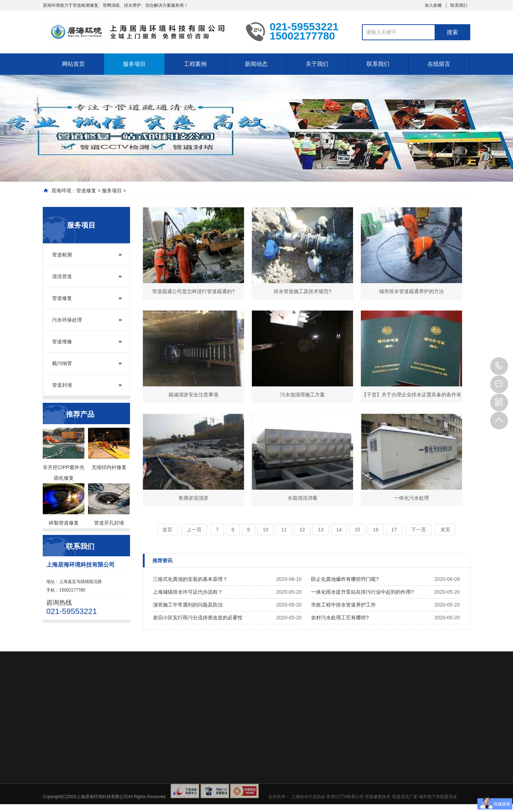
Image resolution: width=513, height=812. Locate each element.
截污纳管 (62, 363)
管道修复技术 (378, 797)
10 (265, 530)
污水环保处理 (67, 320)
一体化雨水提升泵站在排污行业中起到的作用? (362, 592)
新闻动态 (256, 64)
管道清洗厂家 (405, 797)
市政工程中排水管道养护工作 (343, 605)
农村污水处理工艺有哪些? (340, 618)
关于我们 (317, 64)
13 (321, 530)
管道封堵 (62, 385)
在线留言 (439, 64)
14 (339, 530)
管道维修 (62, 342)
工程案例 (195, 64)
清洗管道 (62, 276)
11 (284, 530)
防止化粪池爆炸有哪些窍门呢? (345, 579)
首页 (167, 530)
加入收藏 (433, 5)
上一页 (194, 530)
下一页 (419, 530)
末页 (445, 530)
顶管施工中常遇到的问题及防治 (188, 605)
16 (376, 530)
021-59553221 (499, 366)
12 (302, 530)
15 (357, 530)
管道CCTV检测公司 (345, 797)
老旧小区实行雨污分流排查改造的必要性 (198, 618)
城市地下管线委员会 (438, 797)
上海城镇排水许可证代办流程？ (188, 592)
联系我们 (459, 5)
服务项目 (134, 64)
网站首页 (73, 64)
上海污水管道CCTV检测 (139, 31)
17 (394, 530)
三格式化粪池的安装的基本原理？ (190, 579)
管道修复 (86, 191)
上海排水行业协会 (308, 797)
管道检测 (62, 255)
